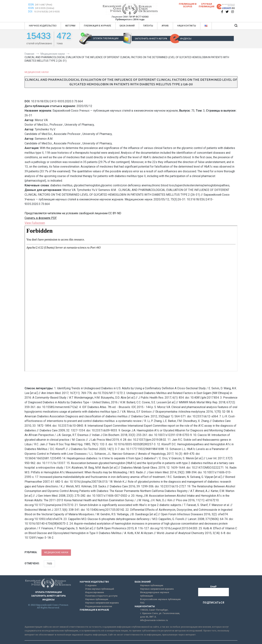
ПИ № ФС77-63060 (139, 17)
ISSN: (31, 5)
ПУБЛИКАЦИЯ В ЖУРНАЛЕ (98, 26)
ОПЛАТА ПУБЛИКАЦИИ (106, 38)
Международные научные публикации (155, 594)
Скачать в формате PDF (41, 218)
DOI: (31, 11)
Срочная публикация (207, 5)
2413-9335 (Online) (45, 8)
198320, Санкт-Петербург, (154, 610)
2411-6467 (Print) (44, 5)
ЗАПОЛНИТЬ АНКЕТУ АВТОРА (151, 39)
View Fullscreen (35, 223)
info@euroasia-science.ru (154, 620)
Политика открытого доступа (101, 596)
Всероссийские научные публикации (160, 599)
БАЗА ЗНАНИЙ (127, 26)
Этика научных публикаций (100, 589)
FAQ (142, 603)
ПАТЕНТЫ (148, 26)
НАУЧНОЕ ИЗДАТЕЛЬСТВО (43, 26)
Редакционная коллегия (99, 606)
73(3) (49, 564)
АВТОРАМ (70, 26)
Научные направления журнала (102, 603)
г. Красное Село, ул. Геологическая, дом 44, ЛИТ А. (160, 615)
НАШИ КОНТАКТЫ (187, 26)
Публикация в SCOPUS (188, 5)
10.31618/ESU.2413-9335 (47, 12)
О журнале (91, 585)
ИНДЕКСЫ (186, 39)
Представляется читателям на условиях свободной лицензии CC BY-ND (73, 213)
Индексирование (95, 592)
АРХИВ (165, 26)
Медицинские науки (37, 72)
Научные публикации (97, 599)
